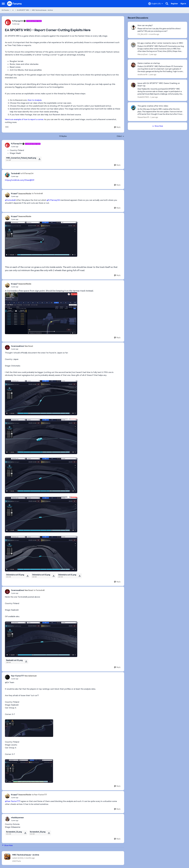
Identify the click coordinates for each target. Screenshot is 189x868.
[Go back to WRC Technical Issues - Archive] (26, 855)
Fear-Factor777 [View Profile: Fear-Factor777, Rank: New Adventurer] (17, 676)
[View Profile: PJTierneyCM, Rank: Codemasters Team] (8, 22)
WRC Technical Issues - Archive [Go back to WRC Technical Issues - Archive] (42, 10)
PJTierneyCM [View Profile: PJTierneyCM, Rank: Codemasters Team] (18, 21)
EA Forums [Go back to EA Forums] (5, 10)
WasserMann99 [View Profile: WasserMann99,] (143, 117)
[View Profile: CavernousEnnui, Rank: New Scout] (7, 347)
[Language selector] (156, 4)
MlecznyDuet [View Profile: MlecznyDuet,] (143, 54)
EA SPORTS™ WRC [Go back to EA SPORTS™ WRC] (23, 10)
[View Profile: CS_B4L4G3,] (133, 27)
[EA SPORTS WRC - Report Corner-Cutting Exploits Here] (26, 147)
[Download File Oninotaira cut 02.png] (54, 576)
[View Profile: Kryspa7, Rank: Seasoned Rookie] (7, 195)
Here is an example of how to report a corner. (24, 119)
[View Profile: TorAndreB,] (7, 175)
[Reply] (117, 127)
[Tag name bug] (7, 127)
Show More (7, 845)
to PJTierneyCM (27, 173)
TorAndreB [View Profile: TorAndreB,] (15, 173)
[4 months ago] (153, 34)
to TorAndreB (37, 194)
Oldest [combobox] (120, 136)
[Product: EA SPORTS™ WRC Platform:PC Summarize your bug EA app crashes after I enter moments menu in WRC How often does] (161, 49)
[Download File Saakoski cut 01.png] (26, 661)
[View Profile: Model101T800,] (133, 85)
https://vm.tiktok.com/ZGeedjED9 (20, 180)
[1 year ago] (152, 54)
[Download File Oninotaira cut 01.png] (80, 576)
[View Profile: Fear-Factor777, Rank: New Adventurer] (7, 677)
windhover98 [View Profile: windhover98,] (142, 74)
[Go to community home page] (14, 4)
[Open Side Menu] (3, 4)
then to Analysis (35, 100)
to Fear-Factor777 (39, 795)
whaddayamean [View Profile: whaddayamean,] (17, 818)
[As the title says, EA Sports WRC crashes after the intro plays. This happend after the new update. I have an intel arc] (161, 112)
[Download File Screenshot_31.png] (25, 833)
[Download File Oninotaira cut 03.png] (28, 576)
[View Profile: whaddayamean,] (7, 819)
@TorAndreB (10, 200)
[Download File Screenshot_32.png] (49, 833)
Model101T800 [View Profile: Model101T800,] (143, 97)
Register (174, 4)
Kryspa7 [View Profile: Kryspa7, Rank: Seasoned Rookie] (14, 194)
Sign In (183, 4)
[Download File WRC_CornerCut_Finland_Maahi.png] (39, 159)
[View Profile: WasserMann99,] (133, 108)
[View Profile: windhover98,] (133, 65)
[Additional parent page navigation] (13, 10)
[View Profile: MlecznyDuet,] (133, 45)
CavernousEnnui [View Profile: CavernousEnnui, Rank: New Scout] (17, 346)
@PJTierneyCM (53, 200)
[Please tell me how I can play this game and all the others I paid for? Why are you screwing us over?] (161, 30)
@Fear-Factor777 (12, 801)
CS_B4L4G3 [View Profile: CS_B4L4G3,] (142, 34)
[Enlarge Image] (63, 239)
